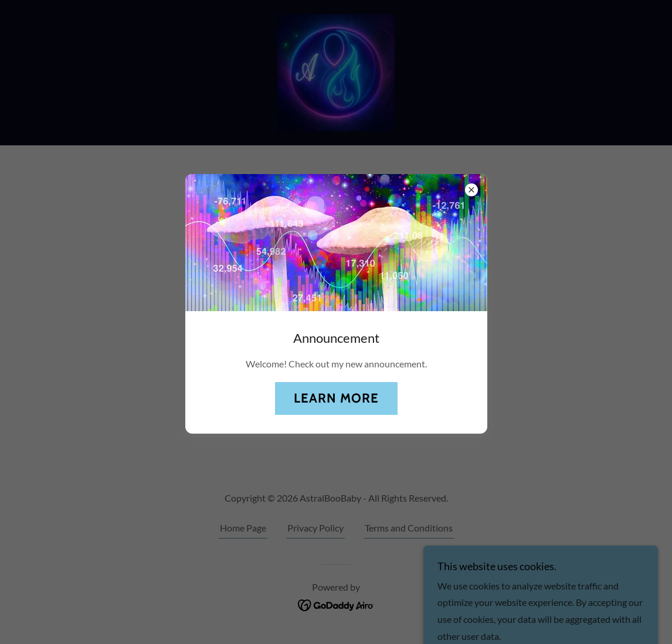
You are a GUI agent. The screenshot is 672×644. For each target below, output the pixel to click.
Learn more (336, 398)
